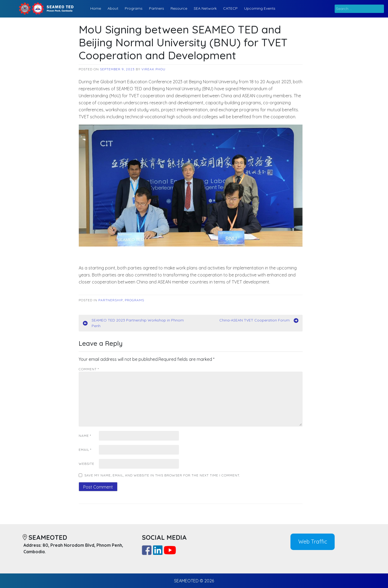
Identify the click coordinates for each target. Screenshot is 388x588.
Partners (157, 8)
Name (85, 436)
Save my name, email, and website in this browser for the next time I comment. (162, 475)
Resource (179, 8)
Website (86, 464)
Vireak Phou (153, 69)
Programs (134, 8)
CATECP (230, 8)
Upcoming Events (260, 8)
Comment (89, 369)
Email (85, 450)
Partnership (111, 300)
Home (96, 8)
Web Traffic (313, 542)
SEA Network (205, 8)
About (113, 8)
